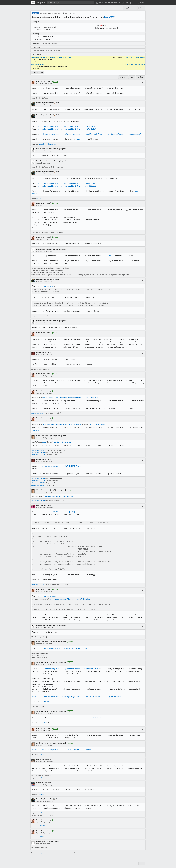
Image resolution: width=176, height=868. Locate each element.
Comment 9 (40, 320)
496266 (42, 824)
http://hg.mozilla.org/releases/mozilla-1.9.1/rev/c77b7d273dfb (66, 127)
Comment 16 (40, 459)
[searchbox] (70, 3)
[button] (140, 3)
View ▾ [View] (142, 8)
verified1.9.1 (50, 810)
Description (40, 84)
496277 (42, 834)
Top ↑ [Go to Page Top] (142, 861)
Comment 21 (40, 641)
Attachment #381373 (38, 448)
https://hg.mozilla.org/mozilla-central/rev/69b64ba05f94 (71, 666)
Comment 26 (40, 759)
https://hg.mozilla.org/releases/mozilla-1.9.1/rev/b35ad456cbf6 (61, 747)
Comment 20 (40, 625)
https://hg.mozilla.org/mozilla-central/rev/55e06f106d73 (63, 646)
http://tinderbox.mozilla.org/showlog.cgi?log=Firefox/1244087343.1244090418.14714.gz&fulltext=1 (76, 694)
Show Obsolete (38, 72)
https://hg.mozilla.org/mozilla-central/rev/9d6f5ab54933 (78, 715)
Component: (38, 27)
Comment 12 (40, 373)
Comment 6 (40, 237)
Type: (98, 25)
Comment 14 (40, 417)
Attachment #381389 (38, 450)
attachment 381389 (50, 464)
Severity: (109, 28)
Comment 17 (40, 489)
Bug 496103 (43, 13)
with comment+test (38, 65)
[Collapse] (143, 83)
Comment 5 (40, 203)
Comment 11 (40, 352)
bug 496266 (44, 699)
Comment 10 (40, 332)
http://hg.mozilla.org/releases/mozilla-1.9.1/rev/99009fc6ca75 (66, 184)
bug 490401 (81, 139)
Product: (40, 25)
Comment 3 (40, 151)
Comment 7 (40, 249)
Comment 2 (40, 117)
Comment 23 (40, 711)
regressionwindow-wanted (47, 144)
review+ (120, 57)
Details (127, 57)
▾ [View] (136, 8)
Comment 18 (40, 505)
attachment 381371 (50, 510)
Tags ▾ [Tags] (132, 77)
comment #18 (49, 594)
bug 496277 (42, 720)
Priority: (97, 28)
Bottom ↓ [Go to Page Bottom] (123, 77)
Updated (39, 163)
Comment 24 (40, 728)
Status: (40, 37)
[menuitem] (100, 3)
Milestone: (39, 39)
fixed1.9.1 (41, 752)
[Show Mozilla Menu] (33, 3)
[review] (79, 464)
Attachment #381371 (38, 411)
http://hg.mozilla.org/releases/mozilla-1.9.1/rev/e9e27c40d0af (66, 129)
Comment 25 (40, 743)
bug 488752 (110, 17)
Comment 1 (40, 105)
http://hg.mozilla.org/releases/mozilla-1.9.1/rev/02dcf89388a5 (66, 186)
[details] (63, 464)
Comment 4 (40, 174)
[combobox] (70, 3)
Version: (40, 29)
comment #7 (49, 284)
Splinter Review (139, 57)
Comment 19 (40, 589)
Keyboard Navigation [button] (51, 27)
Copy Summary (129, 8)
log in (42, 850)
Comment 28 (40, 799)
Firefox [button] (46, 25)
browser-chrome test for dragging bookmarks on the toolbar (52, 57)
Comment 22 (40, 662)
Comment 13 (40, 391)
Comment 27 (40, 782)
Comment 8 (40, 279)
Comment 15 (40, 435)
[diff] (71, 464)
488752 (39, 196)
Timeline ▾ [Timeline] (141, 77)
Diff (132, 57)
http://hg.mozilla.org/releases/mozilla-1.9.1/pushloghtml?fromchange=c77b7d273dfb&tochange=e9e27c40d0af (91, 134)
